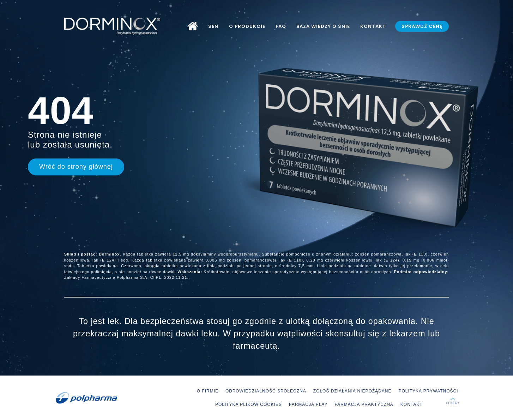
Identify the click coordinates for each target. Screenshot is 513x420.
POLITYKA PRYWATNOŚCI (428, 391)
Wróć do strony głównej (76, 167)
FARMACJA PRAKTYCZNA (364, 404)
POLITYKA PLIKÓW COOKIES (249, 404)
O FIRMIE (208, 391)
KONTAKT (373, 26)
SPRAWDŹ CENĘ (422, 26)
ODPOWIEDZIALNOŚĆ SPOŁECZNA (266, 391)
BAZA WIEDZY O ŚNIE (323, 26)
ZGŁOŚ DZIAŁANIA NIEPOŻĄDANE (352, 391)
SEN (213, 26)
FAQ (281, 26)
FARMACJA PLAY (308, 404)
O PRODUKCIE (247, 26)
